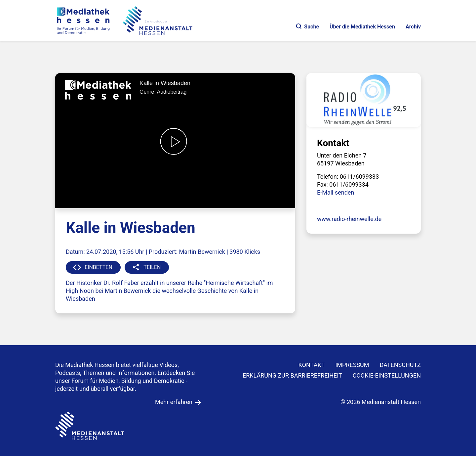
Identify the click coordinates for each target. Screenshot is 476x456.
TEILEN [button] (152, 267)
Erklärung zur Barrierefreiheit (292, 375)
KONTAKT (312, 365)
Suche (308, 27)
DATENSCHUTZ (400, 365)
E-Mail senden (336, 192)
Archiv (413, 27)
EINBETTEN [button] (99, 267)
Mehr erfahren (174, 402)
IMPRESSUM (352, 365)
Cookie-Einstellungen (387, 375)
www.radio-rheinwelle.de (349, 219)
